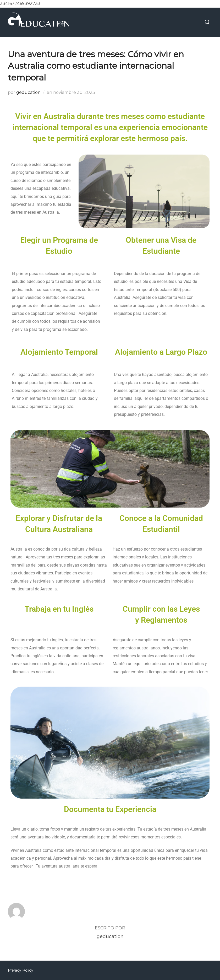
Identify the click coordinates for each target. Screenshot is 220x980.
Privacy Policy (21, 970)
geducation (28, 92)
